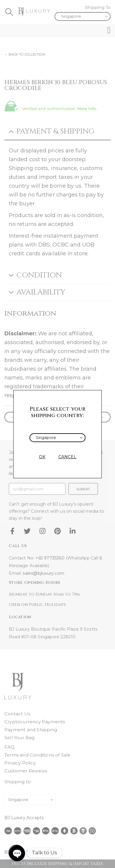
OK (42, 457)
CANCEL (67, 457)
